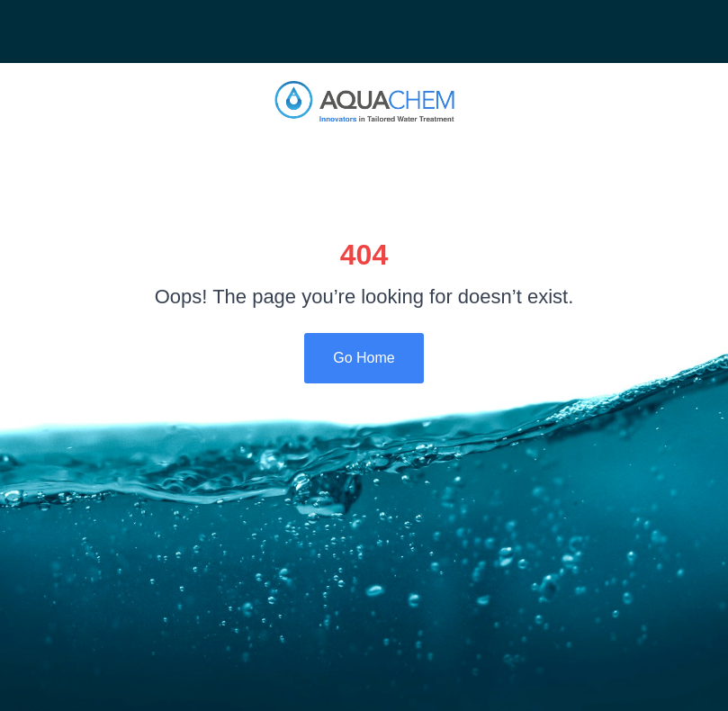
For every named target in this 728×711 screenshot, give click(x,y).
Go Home (364, 358)
